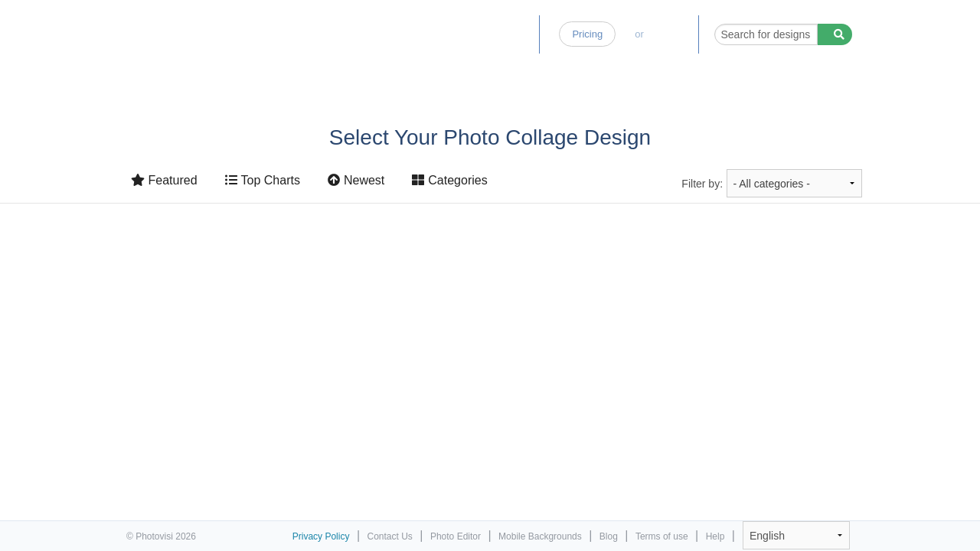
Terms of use (662, 536)
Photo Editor (452, 34)
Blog (516, 34)
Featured (164, 180)
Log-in (671, 34)
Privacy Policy (321, 536)
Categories (449, 180)
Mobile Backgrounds (540, 536)
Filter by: (702, 184)
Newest (356, 180)
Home (385, 34)
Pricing (587, 34)
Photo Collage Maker (193, 27)
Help (715, 536)
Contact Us (390, 536)
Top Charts (263, 180)
